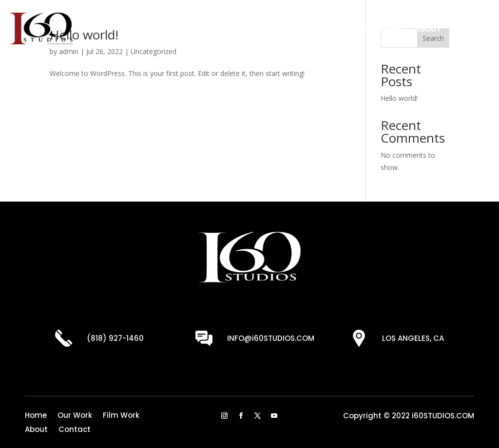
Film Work (384, 28)
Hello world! (399, 98)
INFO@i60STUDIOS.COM (271, 338)
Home (292, 28)
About (428, 28)
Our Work (333, 28)
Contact (471, 28)
